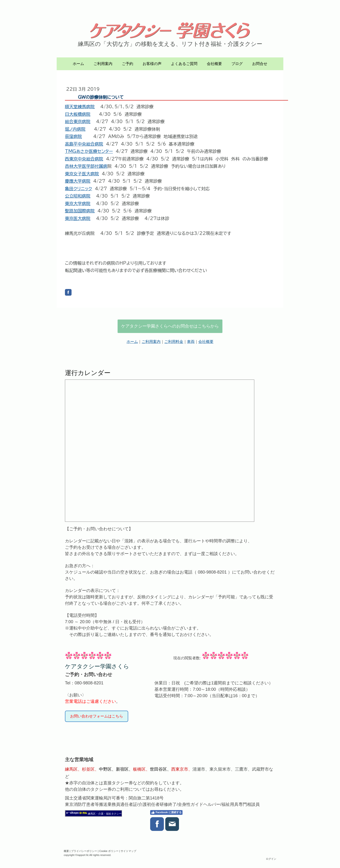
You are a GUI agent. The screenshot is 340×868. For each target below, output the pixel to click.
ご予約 (127, 64)
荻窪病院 (73, 136)
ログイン (271, 859)
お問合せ (260, 64)
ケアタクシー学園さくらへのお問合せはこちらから (170, 326)
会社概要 (214, 64)
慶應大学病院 (78, 181)
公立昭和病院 (78, 196)
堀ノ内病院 (75, 129)
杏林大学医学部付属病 (86, 166)
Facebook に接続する (166, 812)
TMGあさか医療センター (89, 151)
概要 (66, 851)
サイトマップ (128, 851)
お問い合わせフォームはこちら (97, 716)
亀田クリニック (79, 189)
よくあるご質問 (184, 64)
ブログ (237, 64)
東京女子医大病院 (82, 174)
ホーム (78, 64)
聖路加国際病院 (80, 211)
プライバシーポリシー (84, 851)
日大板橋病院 (78, 114)
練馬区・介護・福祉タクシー (105, 814)
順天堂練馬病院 (80, 107)
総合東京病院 (78, 121)
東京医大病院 (78, 218)
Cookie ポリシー (109, 851)
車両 (191, 342)
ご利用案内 (103, 64)
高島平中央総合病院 (84, 144)
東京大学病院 (78, 203)
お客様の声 (152, 64)
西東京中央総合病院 (84, 159)
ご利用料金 (174, 342)
